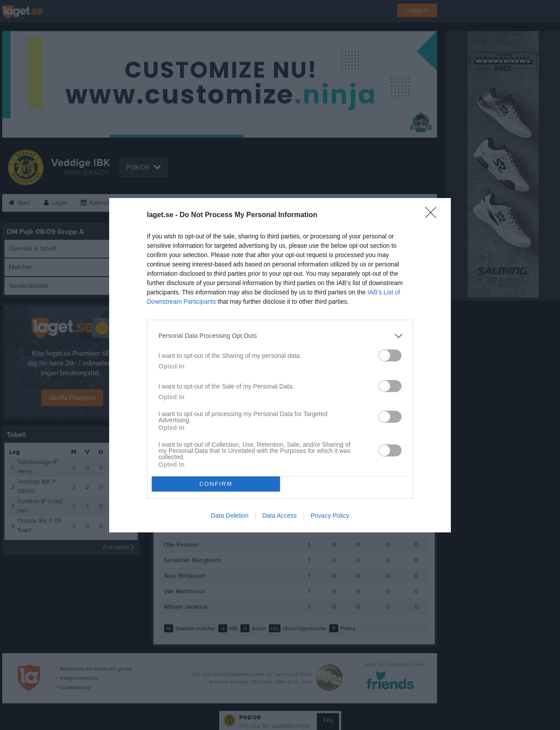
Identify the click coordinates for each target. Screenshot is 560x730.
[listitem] (280, 336)
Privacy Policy (330, 516)
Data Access (280, 516)
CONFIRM (216, 484)
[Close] (434, 215)
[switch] (390, 355)
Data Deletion (230, 516)
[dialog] (280, 365)
